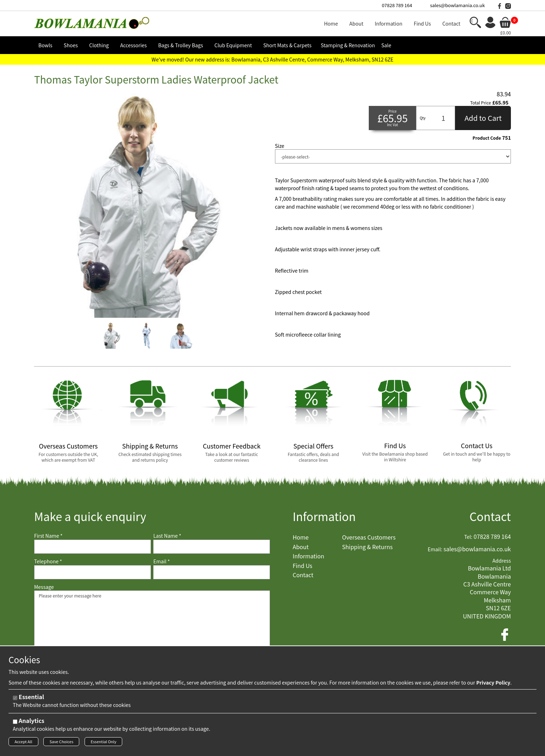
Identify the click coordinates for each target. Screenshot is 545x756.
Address (502, 561)
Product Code (487, 138)
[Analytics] (15, 723)
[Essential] (15, 699)
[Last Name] (212, 547)
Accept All (23, 743)
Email (161, 561)
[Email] (212, 572)
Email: (435, 549)
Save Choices (61, 743)
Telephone (48, 561)
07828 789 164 (397, 5)
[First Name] (93, 547)
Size (280, 146)
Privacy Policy (493, 684)
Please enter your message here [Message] (152, 626)
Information (324, 516)
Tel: (468, 537)
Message (44, 587)
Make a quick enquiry (90, 516)
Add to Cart (483, 118)
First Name (48, 536)
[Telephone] (93, 572)
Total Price (481, 103)
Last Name (167, 536)
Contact (490, 516)
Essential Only (103, 743)
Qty (422, 118)
